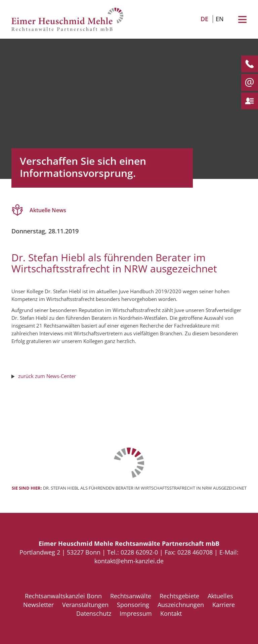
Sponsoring (133, 605)
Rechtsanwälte (131, 596)
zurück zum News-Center (47, 376)
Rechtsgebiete (179, 596)
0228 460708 (195, 552)
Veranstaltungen (85, 605)
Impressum (136, 613)
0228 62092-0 (139, 552)
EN (220, 19)
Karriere (224, 605)
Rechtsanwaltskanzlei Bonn (63, 596)
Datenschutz (94, 613)
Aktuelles (220, 596)
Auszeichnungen (181, 605)
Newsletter (38, 605)
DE (204, 19)
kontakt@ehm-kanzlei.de (129, 561)
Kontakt (171, 613)
